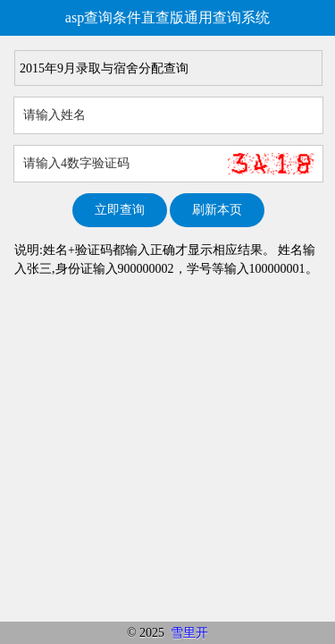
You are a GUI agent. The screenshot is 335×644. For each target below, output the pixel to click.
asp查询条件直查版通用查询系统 (167, 17)
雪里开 (189, 633)
